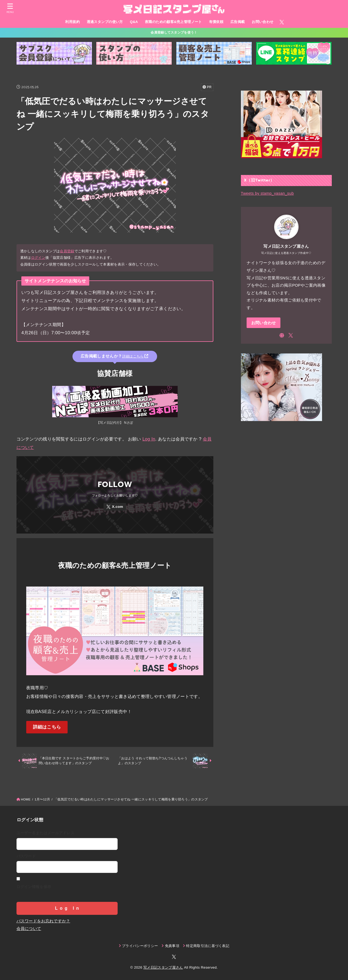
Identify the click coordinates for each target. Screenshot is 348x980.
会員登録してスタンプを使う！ (174, 32)
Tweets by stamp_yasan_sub (267, 193)
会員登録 (67, 251)
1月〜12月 (42, 799)
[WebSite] (282, 335)
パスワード (26, 856)
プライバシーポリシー (140, 946)
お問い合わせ (263, 22)
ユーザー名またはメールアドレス (46, 833)
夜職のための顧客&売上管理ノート (173, 22)
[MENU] (10, 8)
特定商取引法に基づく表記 (208, 946)
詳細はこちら (47, 727)
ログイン (38, 258)
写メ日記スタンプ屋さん (163, 967)
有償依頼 (216, 22)
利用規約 (72, 22)
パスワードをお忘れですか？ (43, 921)
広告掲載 (238, 22)
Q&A (134, 22)
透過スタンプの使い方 (105, 22)
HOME (26, 799)
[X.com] (282, 22)
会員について (29, 929)
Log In (149, 439)
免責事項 (172, 946)
